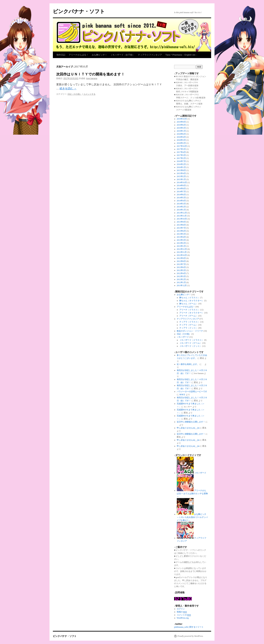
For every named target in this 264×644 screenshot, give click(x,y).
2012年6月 (181, 267)
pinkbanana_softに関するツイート (189, 627)
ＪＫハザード (183, 337)
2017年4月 (181, 152)
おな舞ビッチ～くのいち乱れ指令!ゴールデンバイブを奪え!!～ (192, 517)
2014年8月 (181, 189)
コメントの (184, 615)
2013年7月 (181, 228)
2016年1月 (181, 167)
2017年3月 (181, 155)
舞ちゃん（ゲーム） (188, 304)
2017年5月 (181, 149)
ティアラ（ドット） (188, 328)
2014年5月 (181, 198)
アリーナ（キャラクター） (191, 313)
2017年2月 (181, 158)
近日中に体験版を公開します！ (191, 422)
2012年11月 (182, 252)
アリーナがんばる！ (79, 55)
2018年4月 (181, 137)
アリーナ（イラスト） (189, 310)
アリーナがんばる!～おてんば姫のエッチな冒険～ (192, 494)
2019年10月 (182, 119)
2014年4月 (181, 201)
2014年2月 (181, 207)
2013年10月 (182, 219)
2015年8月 (181, 170)
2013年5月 (181, 234)
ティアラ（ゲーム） (188, 325)
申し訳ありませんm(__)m (188, 428)
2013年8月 (181, 225)
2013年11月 (182, 216)
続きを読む (68, 88)
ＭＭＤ (182, 395)
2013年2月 (181, 243)
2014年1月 (181, 210)
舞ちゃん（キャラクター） (191, 301)
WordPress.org (183, 618)
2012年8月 (181, 261)
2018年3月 (181, 140)
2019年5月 (181, 128)
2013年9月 (181, 222)
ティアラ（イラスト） (189, 322)
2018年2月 (181, 143)
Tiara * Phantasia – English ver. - (181, 55)
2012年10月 (182, 255)
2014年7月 (181, 192)
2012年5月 (181, 270)
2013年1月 (181, 246)
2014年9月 (181, 185)
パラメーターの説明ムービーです (192, 392)
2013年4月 (181, 237)
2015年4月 (181, 173)
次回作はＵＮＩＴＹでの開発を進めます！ (90, 74)
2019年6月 (181, 125)
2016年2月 (181, 164)
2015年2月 (181, 176)
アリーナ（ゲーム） (188, 316)
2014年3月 (181, 204)
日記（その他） (75, 94)
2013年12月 (182, 213)
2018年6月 (181, 134)
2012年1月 (181, 282)
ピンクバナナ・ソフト (79, 11)
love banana (92, 78)
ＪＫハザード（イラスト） (191, 340)
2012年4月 (181, 273)
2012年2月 (181, 279)
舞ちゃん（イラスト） (189, 298)
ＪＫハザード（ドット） (190, 346)
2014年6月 (181, 195)
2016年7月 (181, 161)
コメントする (89, 94)
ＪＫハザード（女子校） (122, 55)
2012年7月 (181, 264)
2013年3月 (181, 240)
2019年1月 (181, 131)
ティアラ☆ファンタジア (150, 55)
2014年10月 (182, 182)
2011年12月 (182, 285)
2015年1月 (181, 179)
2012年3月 (181, 276)
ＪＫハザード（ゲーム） (190, 343)
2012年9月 (181, 258)
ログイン (181, 609)
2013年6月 (181, 231)
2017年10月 (182, 146)
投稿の (182, 612)
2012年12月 (182, 249)
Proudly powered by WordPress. (190, 636)
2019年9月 (181, 122)
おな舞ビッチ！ (99, 55)
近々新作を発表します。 (188, 364)
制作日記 (61, 55)
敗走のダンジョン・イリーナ (190, 331)
